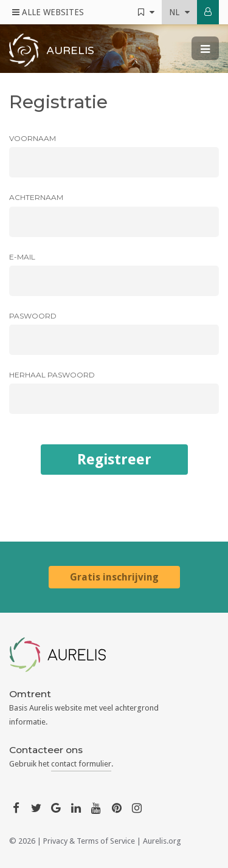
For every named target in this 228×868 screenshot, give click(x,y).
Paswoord (33, 316)
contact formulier (81, 764)
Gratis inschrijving (114, 577)
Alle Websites (48, 12)
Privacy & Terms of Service (89, 841)
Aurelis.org (162, 841)
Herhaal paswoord (52, 375)
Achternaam (36, 197)
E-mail (22, 257)
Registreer (114, 460)
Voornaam (33, 138)
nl (179, 12)
